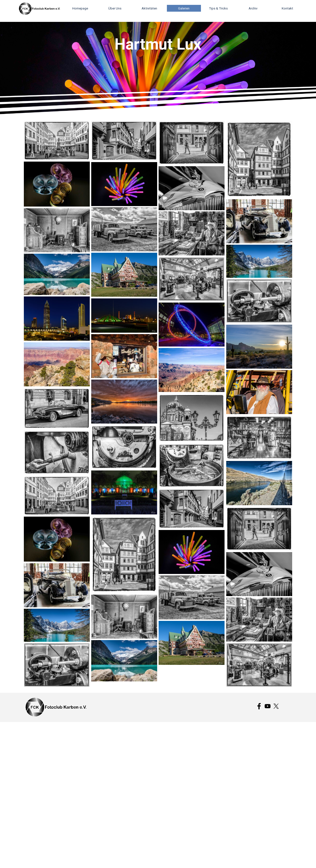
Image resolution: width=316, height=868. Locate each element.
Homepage (80, 8)
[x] (276, 706)
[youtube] (268, 706)
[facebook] (259, 706)
